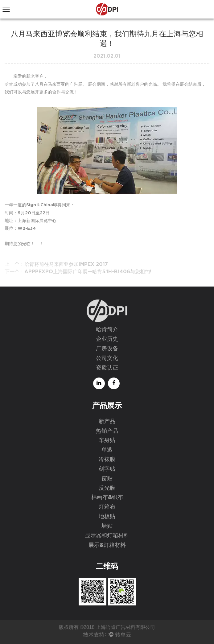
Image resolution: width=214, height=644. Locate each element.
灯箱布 (107, 507)
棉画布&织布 (107, 497)
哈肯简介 (107, 330)
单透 (107, 450)
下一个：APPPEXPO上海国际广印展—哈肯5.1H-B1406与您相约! (78, 272)
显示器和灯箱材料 (107, 536)
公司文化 (107, 358)
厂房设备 (107, 349)
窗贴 (107, 479)
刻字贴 (107, 469)
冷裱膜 (107, 460)
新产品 (107, 422)
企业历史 (107, 339)
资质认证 (107, 368)
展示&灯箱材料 (107, 545)
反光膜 (107, 488)
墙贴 (107, 526)
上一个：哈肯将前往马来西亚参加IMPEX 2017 (56, 264)
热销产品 (107, 431)
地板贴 (107, 517)
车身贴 (107, 440)
